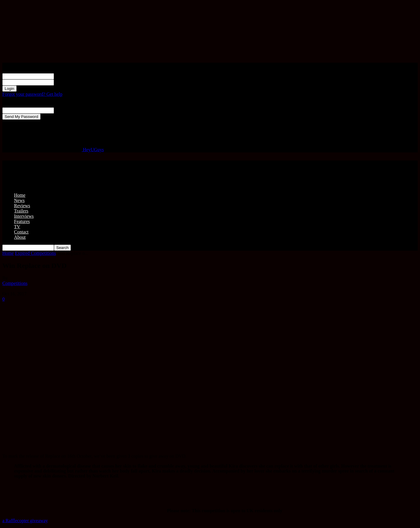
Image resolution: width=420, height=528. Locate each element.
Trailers (21, 211)
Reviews (22, 206)
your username (68, 76)
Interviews (24, 216)
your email (64, 110)
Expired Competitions (35, 253)
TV (17, 227)
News (19, 200)
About (20, 237)
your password (68, 82)
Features (22, 221)
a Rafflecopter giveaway (25, 521)
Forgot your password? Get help (32, 94)
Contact (21, 232)
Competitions (15, 283)
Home (20, 195)
